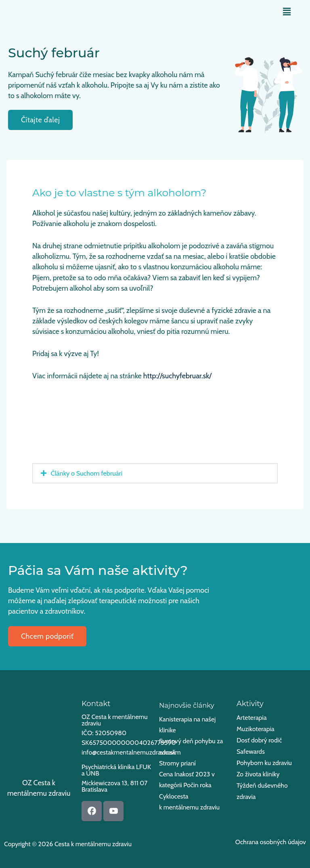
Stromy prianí (177, 763)
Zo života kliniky (258, 774)
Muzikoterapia (256, 729)
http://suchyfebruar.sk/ (177, 376)
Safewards (251, 752)
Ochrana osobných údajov (271, 842)
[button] (287, 12)
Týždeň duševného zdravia (262, 791)
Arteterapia (252, 718)
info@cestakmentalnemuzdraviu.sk (129, 752)
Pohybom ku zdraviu (264, 763)
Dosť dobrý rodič (259, 740)
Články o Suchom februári (87, 473)
